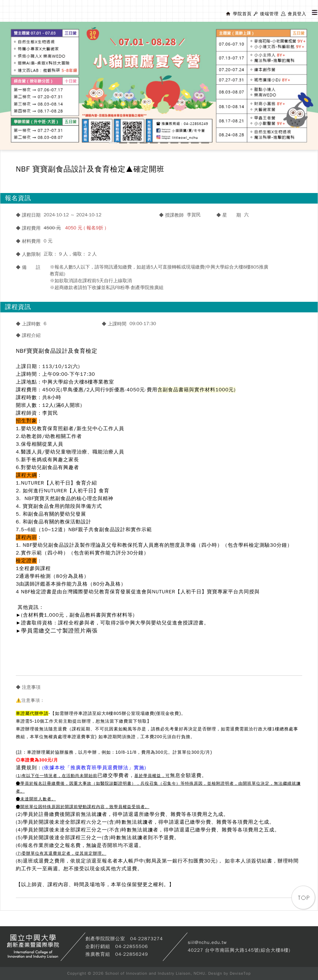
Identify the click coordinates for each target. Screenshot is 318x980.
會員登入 (297, 14)
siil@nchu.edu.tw (207, 942)
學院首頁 (242, 14)
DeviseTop (240, 973)
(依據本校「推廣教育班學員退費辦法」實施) (94, 768)
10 (205, 143)
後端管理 (269, 14)
